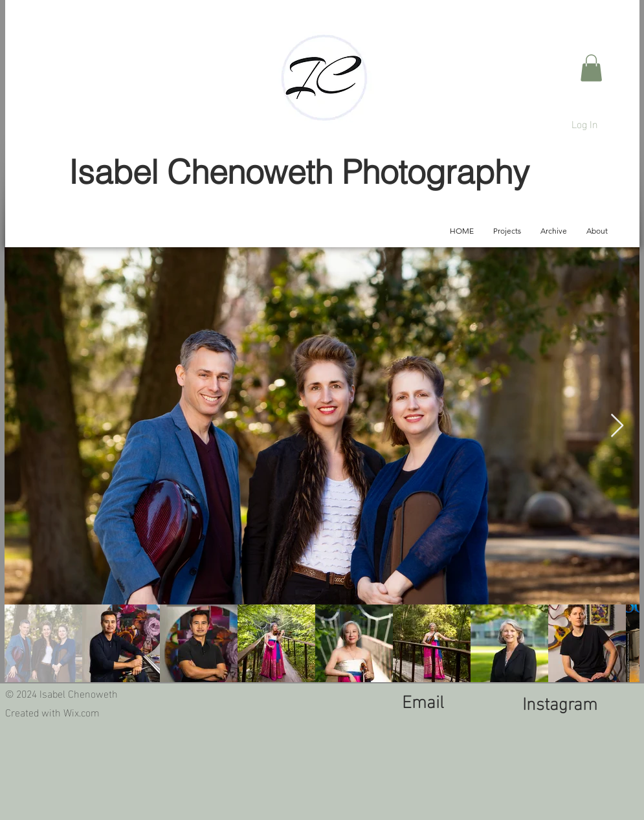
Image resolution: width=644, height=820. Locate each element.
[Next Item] (617, 426)
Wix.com (82, 712)
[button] (591, 68)
